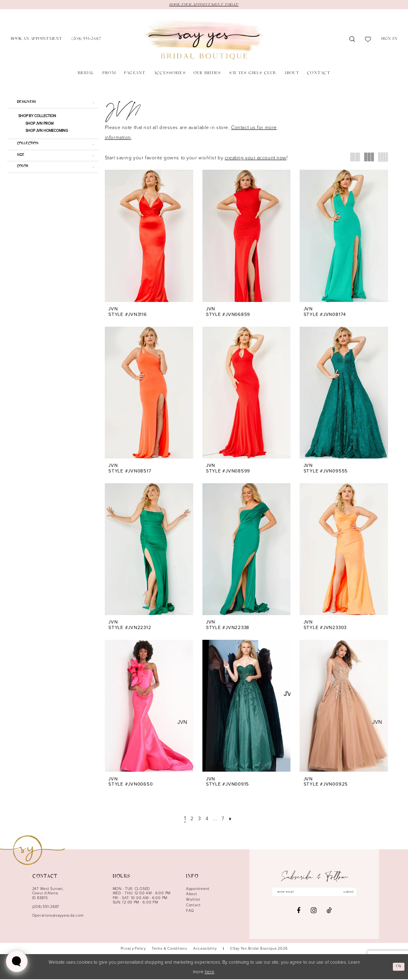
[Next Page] (233, 819)
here (210, 972)
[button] (389, 40)
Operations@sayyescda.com (58, 916)
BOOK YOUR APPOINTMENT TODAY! (204, 5)
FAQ (190, 911)
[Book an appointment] (36, 40)
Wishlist (193, 900)
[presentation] (149, 236)
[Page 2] (190, 819)
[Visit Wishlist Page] (368, 41)
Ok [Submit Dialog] (398, 967)
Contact (193, 906)
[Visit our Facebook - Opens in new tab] (299, 913)
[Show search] (352, 41)
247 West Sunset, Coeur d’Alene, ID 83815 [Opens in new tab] (48, 894)
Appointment (198, 889)
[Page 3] (199, 819)
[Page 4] (207, 819)
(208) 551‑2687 (46, 907)
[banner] (204, 41)
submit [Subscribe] (355, 893)
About (192, 895)
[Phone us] (86, 40)
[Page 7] (225, 819)
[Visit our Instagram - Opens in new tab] (314, 912)
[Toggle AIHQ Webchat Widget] (17, 961)
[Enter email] (314, 893)
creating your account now (256, 158)
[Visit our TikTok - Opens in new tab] (329, 913)
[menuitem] (36, 40)
